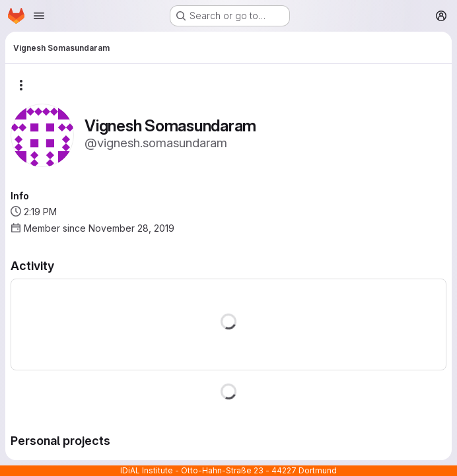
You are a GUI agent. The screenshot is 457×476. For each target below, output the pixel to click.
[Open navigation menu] (39, 16)
